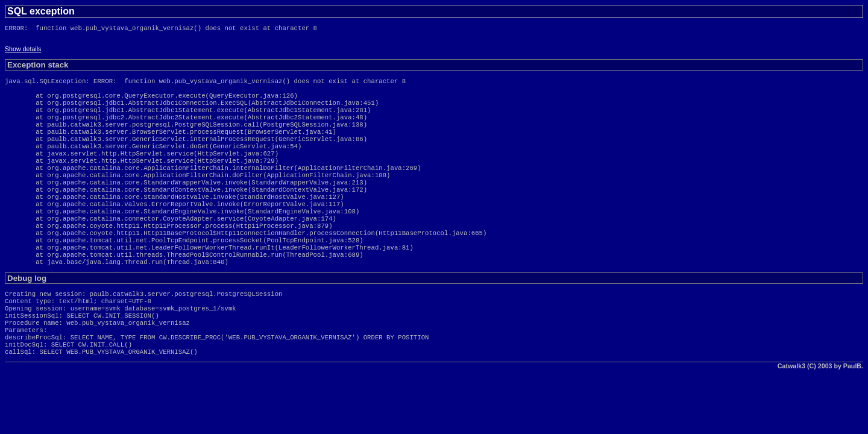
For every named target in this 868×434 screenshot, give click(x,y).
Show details (23, 51)
